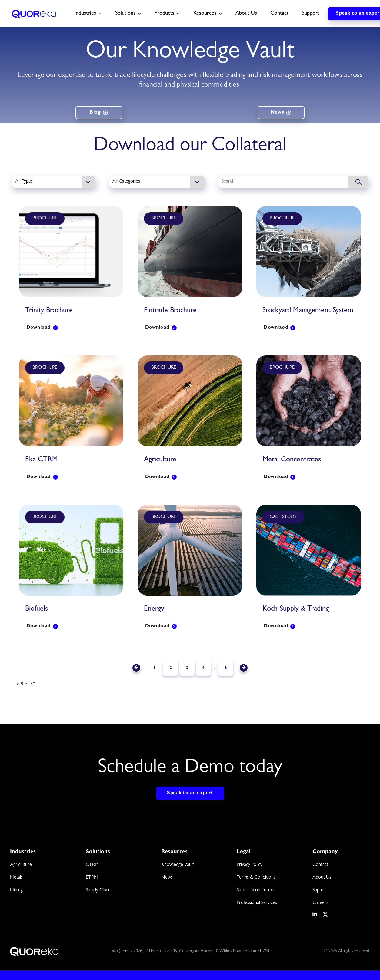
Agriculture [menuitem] (21, 865)
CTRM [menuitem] (92, 865)
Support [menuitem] (320, 890)
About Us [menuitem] (322, 878)
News (277, 113)
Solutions (125, 14)
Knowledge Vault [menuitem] (178, 865)
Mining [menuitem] (16, 890)
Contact (279, 14)
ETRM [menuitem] (92, 878)
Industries (85, 14)
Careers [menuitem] (320, 903)
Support (311, 14)
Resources (205, 14)
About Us (246, 14)
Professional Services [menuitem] (257, 903)
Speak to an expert (190, 793)
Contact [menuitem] (320, 865)
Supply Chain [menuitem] (98, 890)
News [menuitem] (167, 878)
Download (38, 328)
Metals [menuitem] (16, 878)
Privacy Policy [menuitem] (250, 865)
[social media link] (315, 915)
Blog (95, 113)
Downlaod (276, 328)
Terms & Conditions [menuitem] (256, 878)
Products (164, 14)
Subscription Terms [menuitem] (255, 890)
